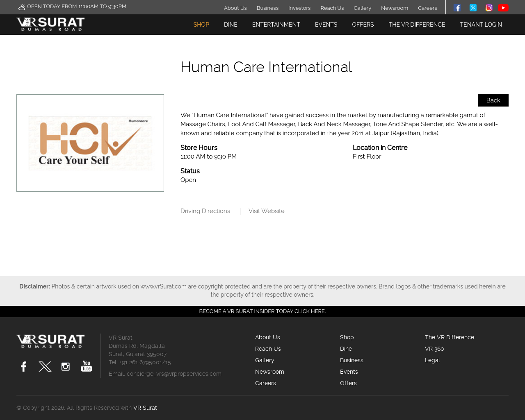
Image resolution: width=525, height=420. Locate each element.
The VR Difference (417, 25)
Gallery (363, 8)
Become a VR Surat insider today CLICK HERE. (263, 311)
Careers (427, 8)
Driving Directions (205, 211)
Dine (231, 25)
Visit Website (267, 211)
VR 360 (435, 349)
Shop (201, 25)
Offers (363, 25)
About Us (235, 8)
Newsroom (395, 8)
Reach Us (332, 8)
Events (326, 25)
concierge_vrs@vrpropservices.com (174, 374)
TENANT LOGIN (481, 25)
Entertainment (276, 25)
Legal (433, 360)
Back (493, 100)
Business (268, 8)
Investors (299, 8)
